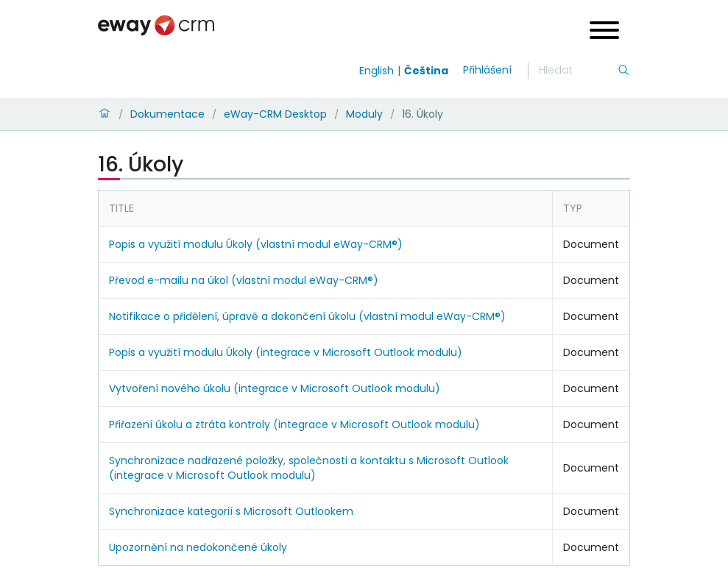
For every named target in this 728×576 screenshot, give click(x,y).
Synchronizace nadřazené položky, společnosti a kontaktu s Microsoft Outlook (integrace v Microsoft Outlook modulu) (309, 468)
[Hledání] (578, 71)
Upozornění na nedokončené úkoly (198, 547)
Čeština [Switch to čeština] (426, 71)
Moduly (364, 114)
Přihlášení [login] (487, 70)
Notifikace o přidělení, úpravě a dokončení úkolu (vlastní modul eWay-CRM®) (307, 316)
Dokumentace (167, 114)
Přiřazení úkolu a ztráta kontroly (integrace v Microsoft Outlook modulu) (294, 424)
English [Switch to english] (377, 71)
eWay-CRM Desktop (275, 114)
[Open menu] (604, 32)
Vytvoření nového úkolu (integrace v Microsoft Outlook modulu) (275, 388)
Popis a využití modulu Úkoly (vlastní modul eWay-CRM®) (256, 244)
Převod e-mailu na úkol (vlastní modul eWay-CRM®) (244, 280)
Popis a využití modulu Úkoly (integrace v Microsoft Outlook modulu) (286, 352)
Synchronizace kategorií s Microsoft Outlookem (231, 511)
